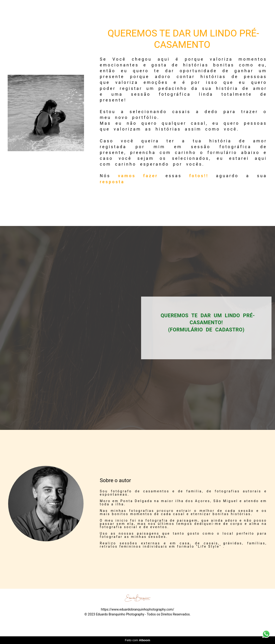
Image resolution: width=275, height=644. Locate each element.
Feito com (137, 640)
